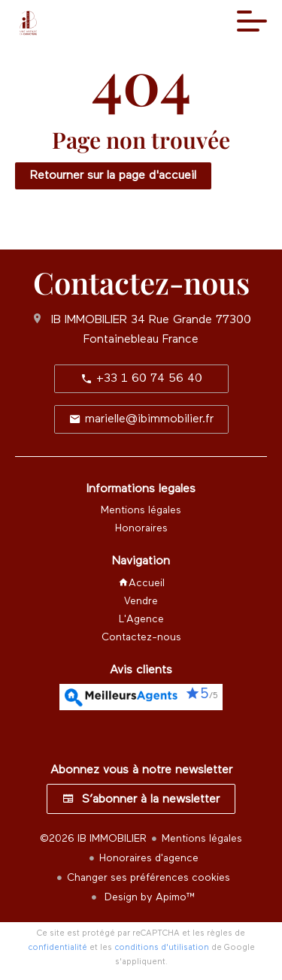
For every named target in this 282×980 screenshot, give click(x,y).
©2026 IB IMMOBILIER (93, 839)
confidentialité (58, 947)
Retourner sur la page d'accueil (113, 176)
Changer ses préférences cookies (149, 878)
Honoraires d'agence (149, 858)
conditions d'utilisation (162, 947)
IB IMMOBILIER (89, 320)
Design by (149, 897)
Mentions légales (202, 839)
